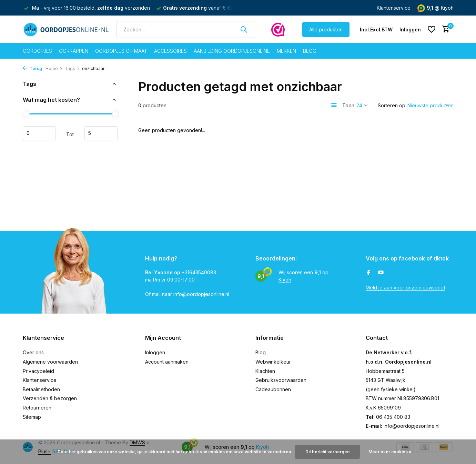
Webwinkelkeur (273, 362)
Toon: (349, 105)
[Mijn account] (410, 29)
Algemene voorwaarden (50, 362)
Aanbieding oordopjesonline (232, 51)
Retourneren (37, 408)
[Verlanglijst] (432, 29)
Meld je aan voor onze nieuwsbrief (406, 288)
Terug (32, 68)
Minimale (39, 133)
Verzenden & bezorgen (50, 398)
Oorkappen (74, 51)
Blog (310, 51)
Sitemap (32, 417)
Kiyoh (447, 8)
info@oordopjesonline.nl (412, 426)
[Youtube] (381, 273)
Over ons (33, 352)
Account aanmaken (167, 362)
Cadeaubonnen (273, 389)
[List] (334, 105)
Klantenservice (394, 8)
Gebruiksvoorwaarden (281, 380)
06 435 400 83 (393, 417)
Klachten (265, 371)
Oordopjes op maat (121, 51)
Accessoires (170, 51)
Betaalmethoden (41, 389)
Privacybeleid (38, 371)
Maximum (101, 133)
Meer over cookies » (390, 452)
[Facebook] (368, 273)
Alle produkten (326, 29)
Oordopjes (37, 51)
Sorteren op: (392, 105)
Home (54, 68)
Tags (72, 68)
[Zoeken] (185, 29)
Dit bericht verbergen (327, 452)
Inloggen (155, 352)
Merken (286, 51)
